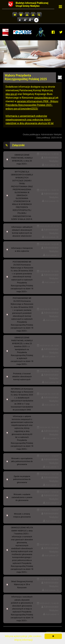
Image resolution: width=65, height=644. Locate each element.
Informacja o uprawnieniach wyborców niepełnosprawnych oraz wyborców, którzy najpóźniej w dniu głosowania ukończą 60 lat (30, 120)
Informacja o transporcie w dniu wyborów (22, 250)
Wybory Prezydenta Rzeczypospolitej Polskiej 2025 (26, 77)
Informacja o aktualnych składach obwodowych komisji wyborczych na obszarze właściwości (22, 231)
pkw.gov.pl (11, 94)
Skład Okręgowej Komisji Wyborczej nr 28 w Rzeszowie (22, 584)
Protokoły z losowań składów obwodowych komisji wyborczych (22, 376)
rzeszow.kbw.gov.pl (44, 98)
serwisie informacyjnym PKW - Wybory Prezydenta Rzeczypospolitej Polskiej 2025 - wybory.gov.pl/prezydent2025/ (32, 105)
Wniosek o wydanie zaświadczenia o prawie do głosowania (22, 497)
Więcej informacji (23, 640)
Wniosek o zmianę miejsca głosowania (22, 515)
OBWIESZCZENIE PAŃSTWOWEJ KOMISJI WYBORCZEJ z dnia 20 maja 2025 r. (22, 159)
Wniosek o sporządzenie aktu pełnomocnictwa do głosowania (22, 461)
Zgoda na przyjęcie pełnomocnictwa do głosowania (22, 479)
